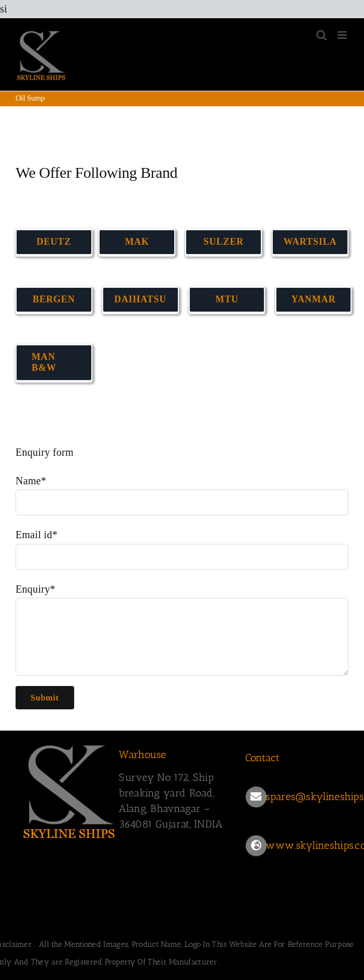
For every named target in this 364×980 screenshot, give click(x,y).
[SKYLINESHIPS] (69, 744)
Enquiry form (45, 452)
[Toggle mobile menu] (343, 35)
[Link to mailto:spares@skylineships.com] (256, 797)
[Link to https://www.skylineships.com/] (256, 846)
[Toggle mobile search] (321, 35)
